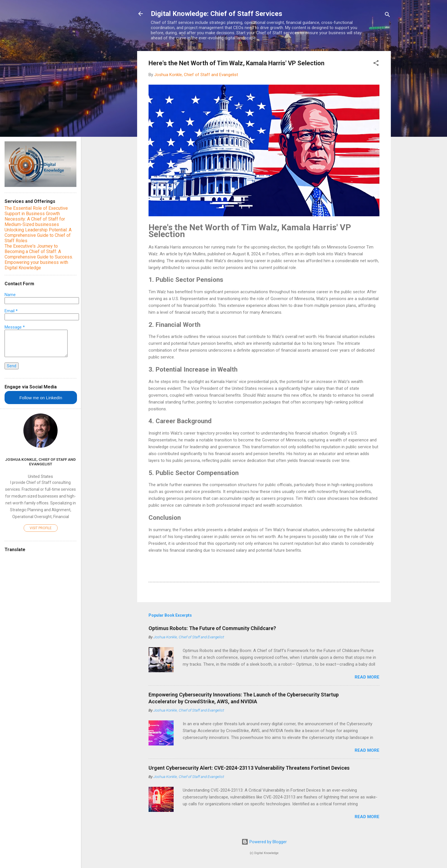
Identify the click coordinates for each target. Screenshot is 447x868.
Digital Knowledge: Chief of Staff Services (217, 14)
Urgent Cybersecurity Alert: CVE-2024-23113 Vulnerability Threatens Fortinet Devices (249, 768)
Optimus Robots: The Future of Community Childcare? (212, 628)
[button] (376, 64)
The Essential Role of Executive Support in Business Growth (36, 211)
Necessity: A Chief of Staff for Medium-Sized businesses (35, 222)
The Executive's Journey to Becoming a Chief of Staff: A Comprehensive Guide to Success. (39, 251)
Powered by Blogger (264, 842)
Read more (367, 677)
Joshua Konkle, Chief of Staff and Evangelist (40, 462)
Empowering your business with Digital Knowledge (36, 265)
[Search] (387, 16)
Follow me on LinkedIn (41, 398)
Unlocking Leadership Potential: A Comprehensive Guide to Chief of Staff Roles (38, 235)
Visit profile (41, 528)
